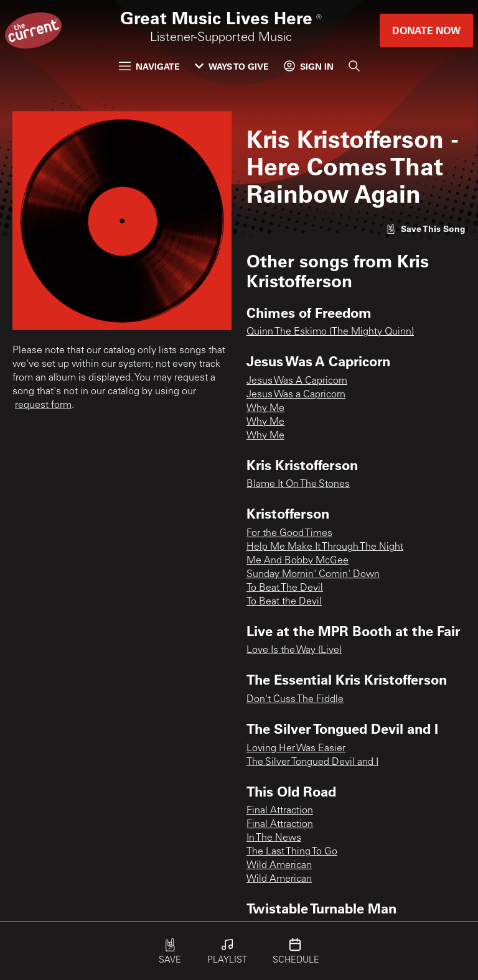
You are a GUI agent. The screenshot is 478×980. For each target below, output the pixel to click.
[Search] (354, 66)
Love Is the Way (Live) (294, 650)
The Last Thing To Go (292, 852)
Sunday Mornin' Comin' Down (313, 575)
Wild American (279, 866)
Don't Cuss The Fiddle (295, 700)
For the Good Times (289, 534)
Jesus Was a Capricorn (296, 395)
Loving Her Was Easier (296, 749)
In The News (274, 838)
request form (43, 405)
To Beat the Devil (284, 602)
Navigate (149, 66)
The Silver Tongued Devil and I (312, 762)
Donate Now (426, 30)
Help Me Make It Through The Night (325, 547)
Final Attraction (280, 811)
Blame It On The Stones (298, 484)
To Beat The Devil (285, 588)
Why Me (265, 409)
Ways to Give (232, 66)
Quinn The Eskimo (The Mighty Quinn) (330, 332)
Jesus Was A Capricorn (297, 381)
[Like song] (426, 229)
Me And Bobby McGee (298, 561)
